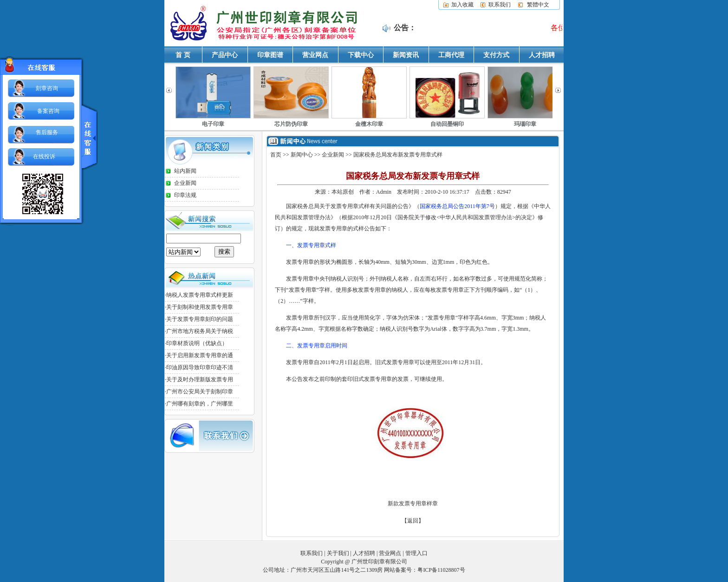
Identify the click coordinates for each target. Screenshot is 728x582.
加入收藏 (462, 5)
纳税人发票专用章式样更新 (200, 295)
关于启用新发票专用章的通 (200, 355)
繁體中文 (538, 5)
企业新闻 (185, 183)
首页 (276, 155)
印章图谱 (270, 55)
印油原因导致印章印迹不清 (200, 367)
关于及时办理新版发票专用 (200, 379)
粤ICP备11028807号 (441, 569)
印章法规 (185, 195)
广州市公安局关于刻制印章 (200, 392)
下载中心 (361, 55)
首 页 (183, 55)
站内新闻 (185, 171)
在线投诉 (44, 157)
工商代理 (451, 55)
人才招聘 (542, 55)
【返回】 (413, 520)
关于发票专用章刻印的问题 (200, 319)
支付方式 (496, 55)
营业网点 (315, 55)
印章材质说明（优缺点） (197, 343)
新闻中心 (302, 155)
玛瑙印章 (525, 124)
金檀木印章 (369, 124)
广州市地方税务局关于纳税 (200, 331)
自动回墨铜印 (447, 124)
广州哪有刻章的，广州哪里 (200, 404)
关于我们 (338, 553)
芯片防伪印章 (291, 124)
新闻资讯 (406, 55)
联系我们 (500, 5)
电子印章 (213, 124)
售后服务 (47, 132)
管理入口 (416, 553)
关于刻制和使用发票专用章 (200, 307)
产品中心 (225, 55)
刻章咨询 (47, 88)
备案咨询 (48, 111)
